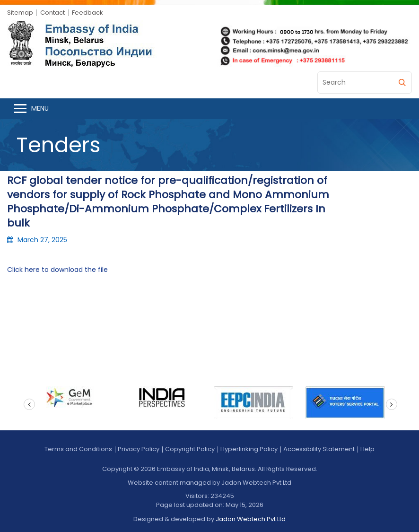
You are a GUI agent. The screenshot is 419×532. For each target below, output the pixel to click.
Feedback (87, 13)
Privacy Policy (139, 449)
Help (367, 449)
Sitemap (20, 13)
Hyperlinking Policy (249, 449)
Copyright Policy (190, 449)
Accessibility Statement (319, 449)
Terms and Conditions (78, 449)
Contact (52, 13)
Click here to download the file (57, 270)
